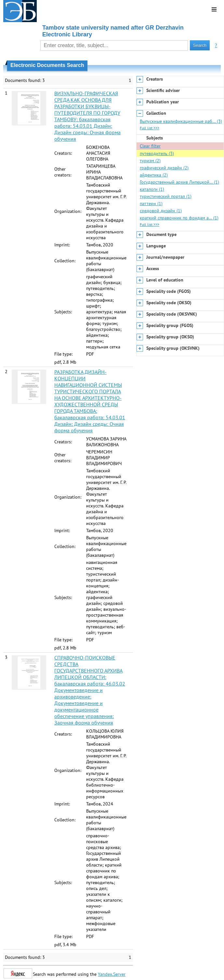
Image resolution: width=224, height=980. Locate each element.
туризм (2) (150, 161)
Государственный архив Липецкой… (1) (179, 182)
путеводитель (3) (157, 153)
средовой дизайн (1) (161, 211)
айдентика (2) (154, 175)
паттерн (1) (151, 203)
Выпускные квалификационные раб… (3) (181, 121)
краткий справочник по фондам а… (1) (179, 218)
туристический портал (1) (166, 196)
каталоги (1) (152, 189)
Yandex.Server (112, 974)
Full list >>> (150, 128)
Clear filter (150, 146)
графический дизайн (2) (164, 168)
